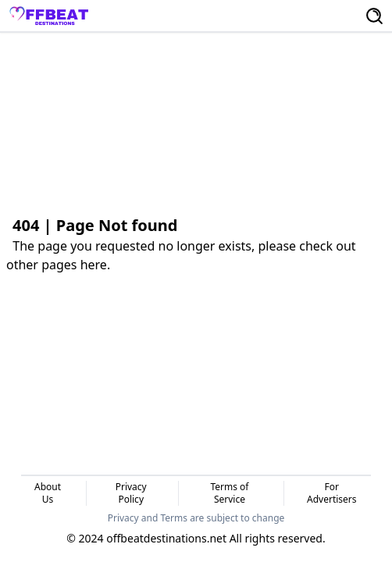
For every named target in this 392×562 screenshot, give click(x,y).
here (94, 265)
